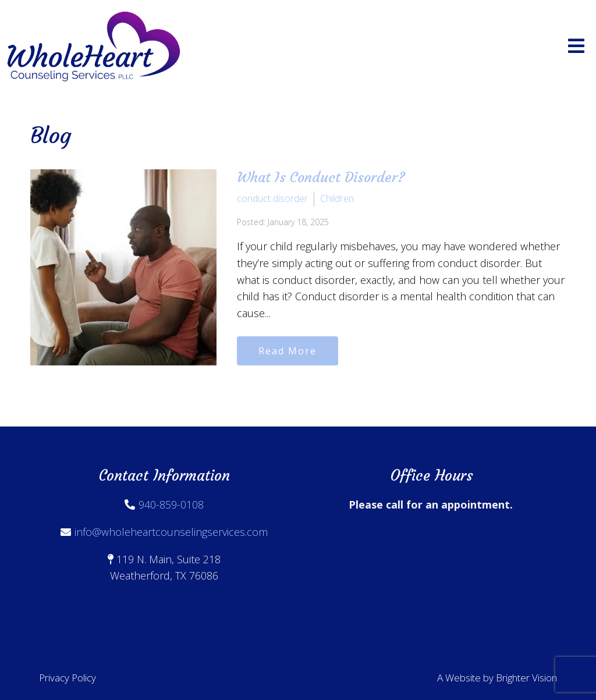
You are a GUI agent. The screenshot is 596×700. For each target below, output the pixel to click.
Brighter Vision (526, 678)
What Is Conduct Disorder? (321, 177)
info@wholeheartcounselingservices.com (171, 532)
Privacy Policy (68, 678)
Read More (288, 351)
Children (337, 198)
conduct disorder (272, 198)
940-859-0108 (171, 504)
